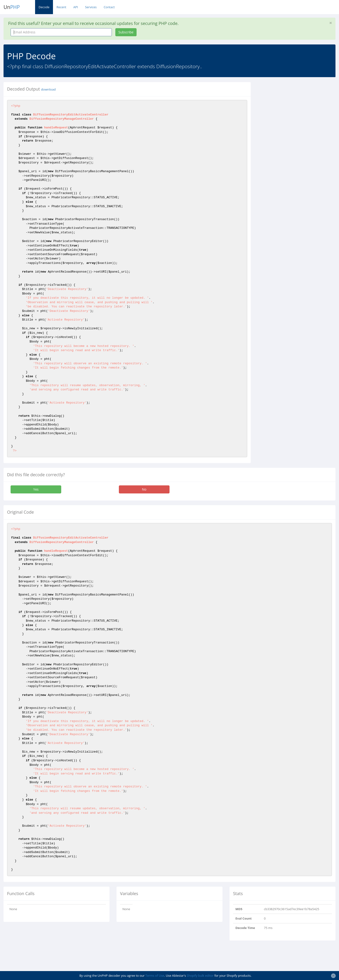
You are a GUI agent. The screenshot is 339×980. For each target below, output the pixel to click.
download (48, 89)
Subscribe (126, 32)
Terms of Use (155, 976)
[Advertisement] (297, 115)
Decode (44, 7)
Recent (61, 7)
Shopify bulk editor (200, 976)
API (76, 7)
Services (91, 7)
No (144, 489)
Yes (36, 489)
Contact (109, 7)
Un (12, 7)
